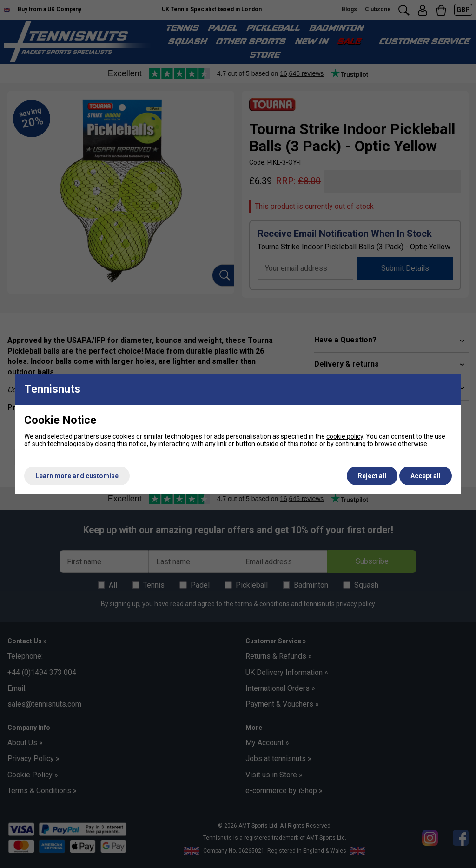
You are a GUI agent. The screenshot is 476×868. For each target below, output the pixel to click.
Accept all (426, 476)
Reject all (372, 476)
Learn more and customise (77, 476)
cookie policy (345, 436)
